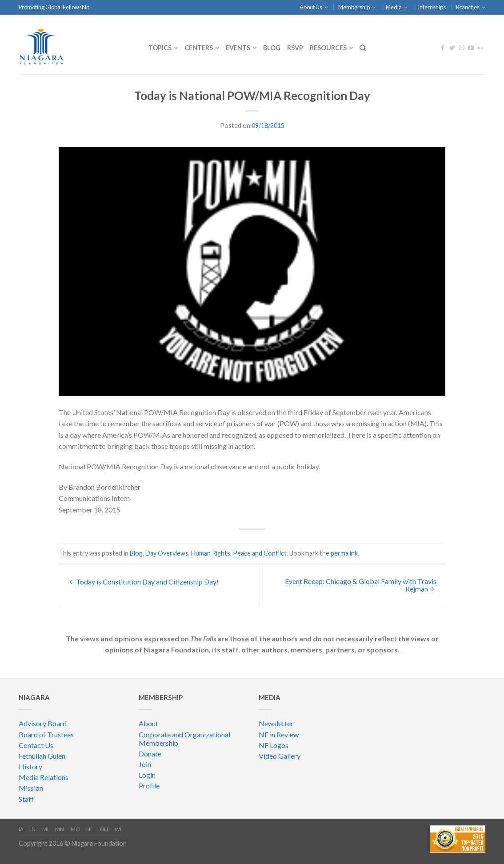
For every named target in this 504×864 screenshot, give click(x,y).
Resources (328, 48)
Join (145, 764)
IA (21, 829)
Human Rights (211, 553)
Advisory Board (43, 723)
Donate (150, 754)
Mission (31, 788)
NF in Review (279, 734)
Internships (432, 7)
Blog (272, 48)
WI (118, 829)
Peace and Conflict (260, 553)
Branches (468, 7)
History (30, 766)
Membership (354, 7)
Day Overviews (167, 553)
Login (147, 775)
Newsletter (276, 723)
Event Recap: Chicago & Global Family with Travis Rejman (361, 585)
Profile (149, 786)
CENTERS (199, 48)
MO (75, 829)
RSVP (295, 48)
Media (394, 7)
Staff (26, 799)
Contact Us (36, 745)
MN (60, 829)
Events (238, 48)
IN (33, 829)
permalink (344, 553)
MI (45, 829)
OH (104, 829)
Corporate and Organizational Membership (184, 739)
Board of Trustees (46, 734)
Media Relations (44, 777)
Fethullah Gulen (42, 756)
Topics (160, 48)
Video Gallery (280, 756)
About (148, 723)
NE (90, 829)
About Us (311, 7)
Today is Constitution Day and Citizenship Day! (144, 582)
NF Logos (274, 745)
